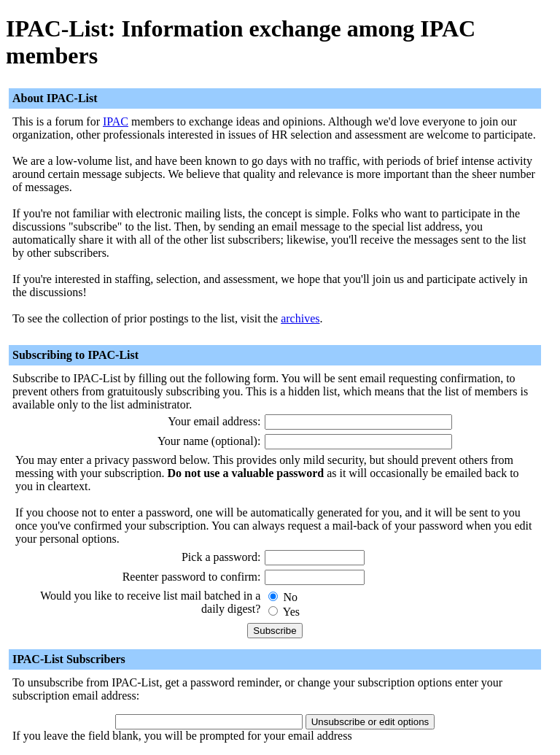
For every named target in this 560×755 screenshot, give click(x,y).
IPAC (116, 121)
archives (300, 318)
